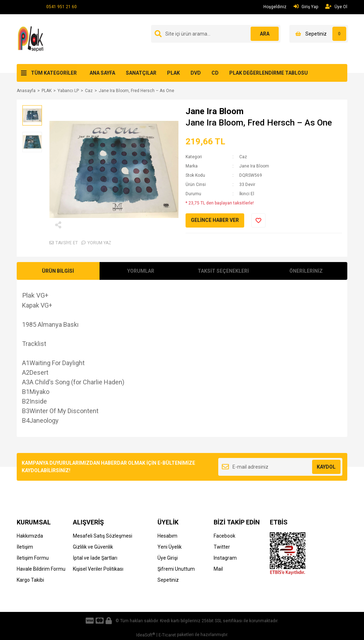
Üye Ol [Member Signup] (336, 7)
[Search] (216, 34)
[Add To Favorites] (258, 220)
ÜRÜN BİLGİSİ (58, 271)
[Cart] (319, 34)
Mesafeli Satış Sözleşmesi (103, 536)
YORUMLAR (141, 271)
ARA (265, 34)
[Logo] (32, 39)
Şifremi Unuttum (176, 569)
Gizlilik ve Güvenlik (93, 547)
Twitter (222, 547)
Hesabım (167, 536)
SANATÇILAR (141, 73)
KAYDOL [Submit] (326, 467)
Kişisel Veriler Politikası (98, 569)
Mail (218, 569)
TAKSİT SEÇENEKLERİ (223, 271)
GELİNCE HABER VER (215, 220)
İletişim (25, 547)
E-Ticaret (167, 635)
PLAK (173, 73)
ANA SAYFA (102, 73)
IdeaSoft (146, 635)
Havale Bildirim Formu (41, 569)
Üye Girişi (168, 558)
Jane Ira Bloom (215, 111)
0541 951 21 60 (61, 7)
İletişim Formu (33, 558)
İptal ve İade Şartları (95, 558)
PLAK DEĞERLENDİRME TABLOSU (269, 73)
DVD (196, 73)
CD (215, 73)
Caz (243, 157)
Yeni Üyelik (170, 547)
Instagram (225, 558)
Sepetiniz (168, 580)
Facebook (224, 536)
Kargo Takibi (30, 580)
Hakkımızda (30, 536)
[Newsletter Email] (280, 467)
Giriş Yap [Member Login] (306, 7)
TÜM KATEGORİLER (54, 73)
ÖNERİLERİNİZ (306, 271)
